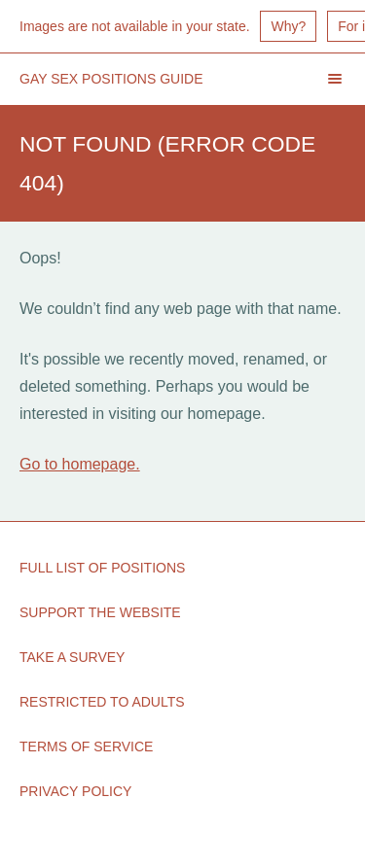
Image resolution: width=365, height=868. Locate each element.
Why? (288, 26)
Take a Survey (72, 657)
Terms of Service (86, 746)
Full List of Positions (102, 568)
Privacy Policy (75, 791)
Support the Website (100, 612)
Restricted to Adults (102, 702)
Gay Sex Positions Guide (111, 79)
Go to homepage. (80, 464)
